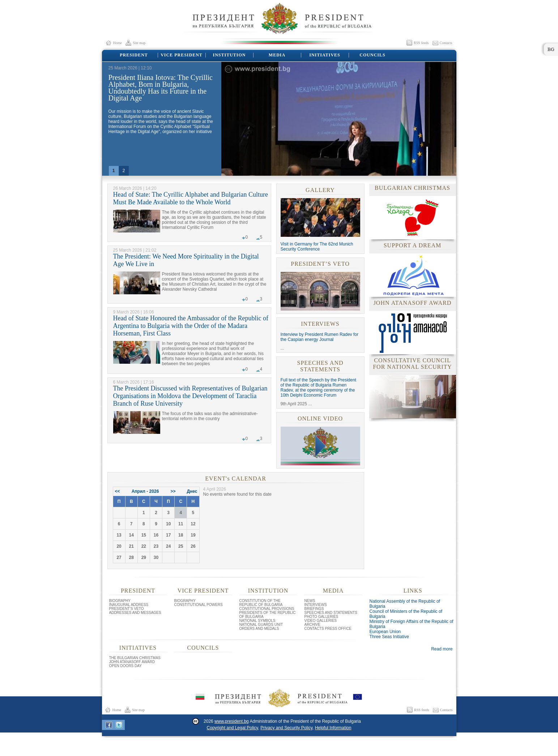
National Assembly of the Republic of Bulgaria (405, 604)
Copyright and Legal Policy (233, 728)
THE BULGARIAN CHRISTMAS (135, 658)
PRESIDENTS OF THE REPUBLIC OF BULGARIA (268, 615)
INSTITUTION (229, 55)
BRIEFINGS (314, 609)
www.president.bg (232, 721)
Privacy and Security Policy (286, 728)
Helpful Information (333, 728)
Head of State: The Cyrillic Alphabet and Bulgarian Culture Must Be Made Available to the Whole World (191, 198)
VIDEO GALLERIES (321, 621)
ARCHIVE (312, 625)
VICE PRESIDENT (181, 55)
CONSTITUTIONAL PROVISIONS (267, 609)
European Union (385, 632)
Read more (442, 649)
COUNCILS (372, 55)
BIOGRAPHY (120, 601)
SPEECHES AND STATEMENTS (320, 366)
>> (173, 491)
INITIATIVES (324, 55)
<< (118, 491)
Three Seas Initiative (389, 637)
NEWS (310, 601)
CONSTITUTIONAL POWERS (199, 605)
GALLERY (320, 190)
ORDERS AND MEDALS (259, 629)
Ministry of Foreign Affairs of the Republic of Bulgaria (412, 624)
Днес (192, 491)
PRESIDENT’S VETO (320, 264)
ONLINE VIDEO (320, 418)
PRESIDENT (133, 55)
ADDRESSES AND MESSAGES (135, 613)
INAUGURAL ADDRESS (129, 605)
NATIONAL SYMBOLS (257, 621)
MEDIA (276, 55)
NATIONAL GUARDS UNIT (261, 625)
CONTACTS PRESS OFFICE (328, 629)
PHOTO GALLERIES (321, 617)
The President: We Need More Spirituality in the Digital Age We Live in (186, 260)
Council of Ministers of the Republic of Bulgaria (406, 614)
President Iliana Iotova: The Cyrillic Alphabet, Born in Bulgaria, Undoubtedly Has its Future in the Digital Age (161, 88)
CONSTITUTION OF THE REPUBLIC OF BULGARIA (261, 603)
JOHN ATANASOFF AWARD (132, 662)
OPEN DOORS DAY (125, 666)
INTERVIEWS (320, 324)
